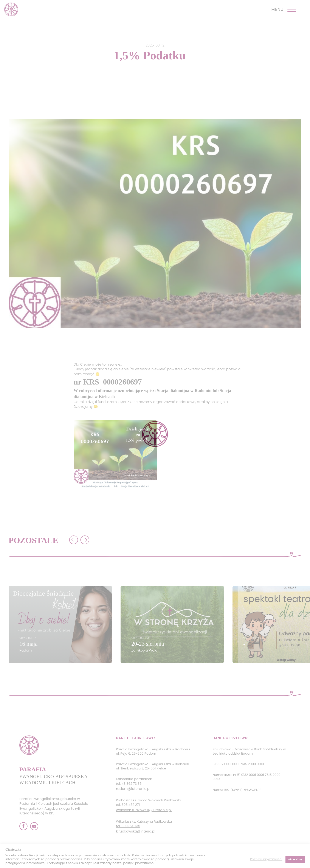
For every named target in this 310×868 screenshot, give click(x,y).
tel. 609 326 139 (128, 826)
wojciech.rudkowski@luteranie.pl (144, 810)
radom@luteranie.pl (133, 789)
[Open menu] (292, 9)
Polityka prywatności (266, 859)
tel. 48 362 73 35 (129, 784)
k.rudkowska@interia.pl (136, 831)
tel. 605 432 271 (128, 805)
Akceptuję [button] (295, 859)
